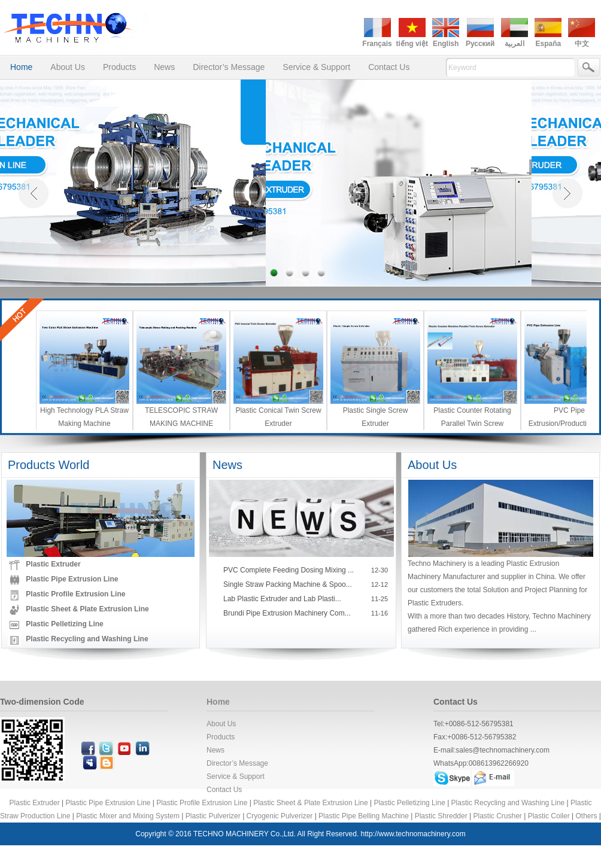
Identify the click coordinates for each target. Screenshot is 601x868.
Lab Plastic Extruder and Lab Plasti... (282, 599)
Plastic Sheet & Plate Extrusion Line (87, 609)
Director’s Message (229, 67)
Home (21, 67)
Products (119, 67)
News (164, 67)
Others (586, 816)
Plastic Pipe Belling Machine (364, 816)
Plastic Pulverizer (213, 816)
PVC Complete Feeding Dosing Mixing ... (289, 570)
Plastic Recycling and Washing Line (87, 639)
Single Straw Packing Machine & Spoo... (288, 584)
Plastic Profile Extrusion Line (75, 594)
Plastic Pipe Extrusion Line (72, 579)
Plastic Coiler (549, 816)
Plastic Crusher (498, 816)
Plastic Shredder (441, 816)
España (548, 44)
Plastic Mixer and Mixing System (128, 816)
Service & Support (316, 67)
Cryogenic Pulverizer (280, 816)
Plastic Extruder (53, 564)
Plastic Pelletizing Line (64, 624)
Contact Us (389, 67)
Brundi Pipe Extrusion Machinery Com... (287, 613)
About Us (68, 67)
